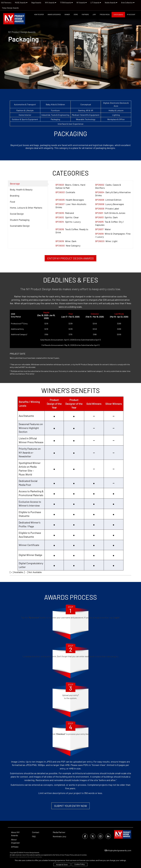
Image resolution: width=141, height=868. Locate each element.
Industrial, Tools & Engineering (55, 115)
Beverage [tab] (15, 184)
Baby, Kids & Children (55, 104)
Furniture (55, 110)
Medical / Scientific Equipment (86, 115)
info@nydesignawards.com (118, 850)
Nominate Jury (59, 836)
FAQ (34, 836)
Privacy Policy (69, 855)
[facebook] (85, 836)
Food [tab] (12, 202)
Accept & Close (62, 865)
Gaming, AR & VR (86, 110)
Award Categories (54, 14)
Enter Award (118, 15)
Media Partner (59, 832)
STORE (76, 14)
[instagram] (100, 836)
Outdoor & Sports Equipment (25, 119)
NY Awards (82, 3)
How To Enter (39, 14)
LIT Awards (96, 3)
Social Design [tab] (17, 214)
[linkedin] (108, 836)
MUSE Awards (21, 3)
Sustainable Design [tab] (20, 226)
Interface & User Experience (71, 124)
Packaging (55, 119)
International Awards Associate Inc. (31, 857)
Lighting (116, 115)
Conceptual (86, 104)
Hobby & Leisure (116, 110)
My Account (131, 14)
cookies (84, 855)
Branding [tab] (15, 196)
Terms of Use (60, 855)
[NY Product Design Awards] (14, 19)
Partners (85, 14)
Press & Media (105, 14)
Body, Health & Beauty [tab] (21, 189)
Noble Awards (111, 3)
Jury (94, 14)
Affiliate (15, 847)
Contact (36, 832)
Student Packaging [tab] (20, 220)
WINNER (67, 14)
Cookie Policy (80, 864)
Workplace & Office (116, 119)
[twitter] (93, 836)
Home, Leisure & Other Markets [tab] (26, 208)
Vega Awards (36, 3)
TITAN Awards (66, 3)
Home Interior (25, 115)
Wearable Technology (86, 119)
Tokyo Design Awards (10, 8)
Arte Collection (128, 3)
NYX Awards (51, 3)
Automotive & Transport (25, 104)
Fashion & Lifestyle (25, 110)
